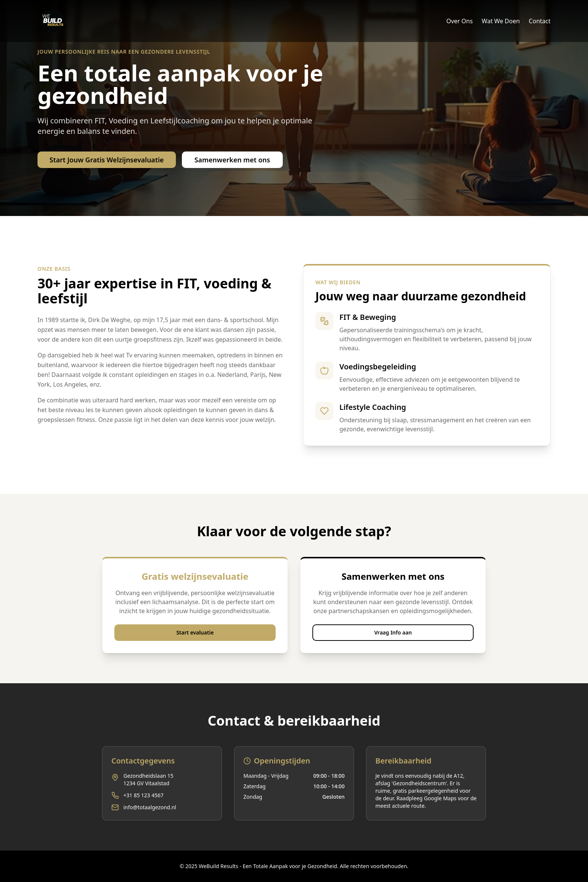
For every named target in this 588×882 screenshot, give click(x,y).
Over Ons (459, 21)
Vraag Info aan (393, 632)
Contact (540, 21)
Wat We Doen (501, 21)
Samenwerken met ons (232, 160)
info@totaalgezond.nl (150, 807)
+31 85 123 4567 (143, 795)
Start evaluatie (195, 632)
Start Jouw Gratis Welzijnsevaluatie (107, 160)
